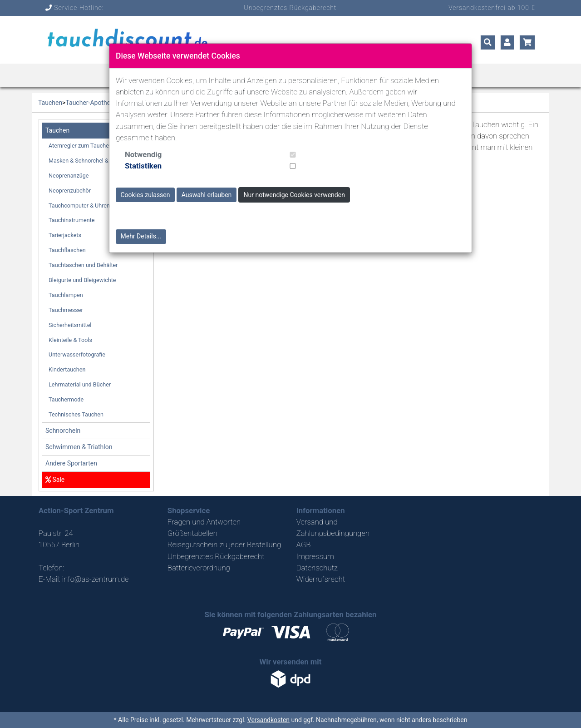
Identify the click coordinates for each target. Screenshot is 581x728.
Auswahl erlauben (207, 195)
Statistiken (143, 166)
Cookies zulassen (145, 195)
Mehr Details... (141, 236)
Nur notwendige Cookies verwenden (294, 195)
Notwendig (143, 154)
